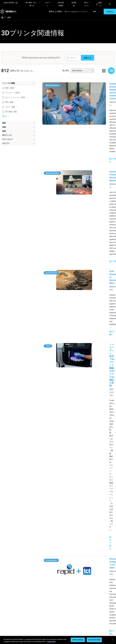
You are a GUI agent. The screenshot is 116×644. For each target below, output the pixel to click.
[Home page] (2, 20)
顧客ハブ (99, 4)
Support (82, 598)
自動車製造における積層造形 (94, 474)
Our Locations (103, 605)
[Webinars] (50, 594)
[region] (58, 640)
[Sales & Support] (88, 594)
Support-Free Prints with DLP (49, 574)
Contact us (102, 601)
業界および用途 (55, 13)
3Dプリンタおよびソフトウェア (76, 13)
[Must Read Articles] (69, 546)
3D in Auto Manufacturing (66, 574)
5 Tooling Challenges (68, 551)
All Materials (65, 608)
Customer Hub (85, 611)
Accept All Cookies (94, 640)
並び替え (66, 73)
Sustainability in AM (49, 611)
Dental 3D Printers (105, 548)
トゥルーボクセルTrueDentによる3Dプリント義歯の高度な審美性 (95, 340)
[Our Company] (107, 594)
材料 (95, 13)
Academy (102, 611)
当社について (86, 4)
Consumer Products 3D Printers (107, 563)
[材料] (19, 133)
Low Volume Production (65, 556)
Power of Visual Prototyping (48, 556)
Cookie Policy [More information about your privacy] (51, 642)
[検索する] (88, 60)
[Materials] (69, 594)
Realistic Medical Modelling (67, 568)
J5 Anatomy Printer (86, 561)
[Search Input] (73, 60)
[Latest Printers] (88, 544)
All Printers (83, 564)
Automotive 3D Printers (107, 555)
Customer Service (86, 615)
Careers (101, 608)
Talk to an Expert (85, 608)
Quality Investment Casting (49, 549)
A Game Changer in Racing (49, 606)
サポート (48, 4)
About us (102, 598)
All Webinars (46, 627)
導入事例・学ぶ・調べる (32, 4)
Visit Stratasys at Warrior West (95, 179)
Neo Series (83, 555)
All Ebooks (46, 579)
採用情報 (74, 4)
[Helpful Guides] (50, 544)
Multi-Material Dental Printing (49, 562)
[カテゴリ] (19, 146)
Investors (102, 618)
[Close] (112, 640)
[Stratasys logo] (9, 13)
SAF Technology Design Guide (50, 568)
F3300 (82, 548)
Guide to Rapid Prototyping (66, 562)
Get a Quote (84, 605)
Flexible (64, 601)
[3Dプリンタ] (19, 138)
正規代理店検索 (61, 4)
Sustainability (103, 615)
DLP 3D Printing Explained (66, 587)
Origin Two (83, 551)
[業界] (19, 125)
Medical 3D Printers (105, 551)
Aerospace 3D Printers (106, 558)
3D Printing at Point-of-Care (50, 615)
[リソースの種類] (19, 86)
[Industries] (107, 544)
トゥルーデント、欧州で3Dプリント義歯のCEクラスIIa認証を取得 (95, 214)
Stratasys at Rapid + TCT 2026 (95, 258)
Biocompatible (66, 605)
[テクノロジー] (19, 142)
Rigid (63, 598)
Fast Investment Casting (48, 600)
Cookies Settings (78, 640)
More (4, 118)
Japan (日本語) (11, 3)
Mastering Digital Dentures (48, 622)
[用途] (19, 129)
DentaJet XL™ (85, 558)
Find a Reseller (85, 601)
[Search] (110, 4)
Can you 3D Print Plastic (67, 581)
